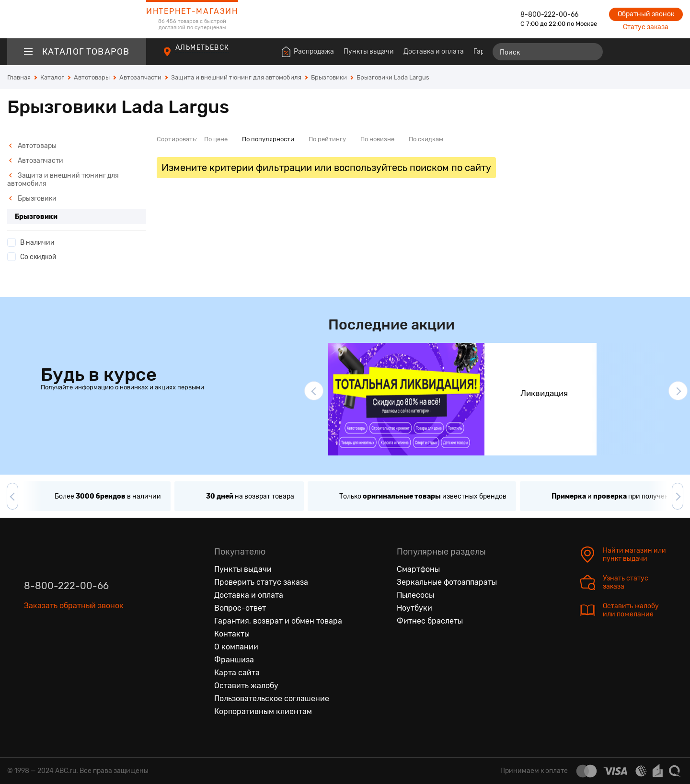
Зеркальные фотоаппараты (447, 582)
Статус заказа (646, 27)
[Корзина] (674, 52)
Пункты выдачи (369, 51)
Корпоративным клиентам (263, 711)
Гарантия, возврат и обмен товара (278, 621)
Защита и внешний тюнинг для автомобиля (63, 180)
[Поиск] (548, 52)
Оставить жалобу (246, 686)
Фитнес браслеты (430, 621)
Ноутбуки (414, 608)
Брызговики (33, 199)
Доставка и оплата (434, 51)
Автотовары (33, 146)
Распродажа (314, 51)
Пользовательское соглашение (272, 699)
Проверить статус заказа (261, 582)
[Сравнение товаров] (621, 52)
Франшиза (234, 660)
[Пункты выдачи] (176, 57)
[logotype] (77, 19)
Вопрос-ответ (240, 608)
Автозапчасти (36, 161)
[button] (314, 391)
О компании (236, 647)
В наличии (37, 243)
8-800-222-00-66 (549, 15)
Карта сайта (237, 673)
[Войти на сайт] (655, 52)
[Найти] (591, 52)
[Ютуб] (72, 650)
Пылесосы (415, 595)
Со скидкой (38, 257)
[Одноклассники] (52, 650)
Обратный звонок (646, 14)
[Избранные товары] (638, 52)
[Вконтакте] (32, 650)
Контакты (232, 634)
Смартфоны (418, 569)
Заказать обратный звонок (74, 606)
